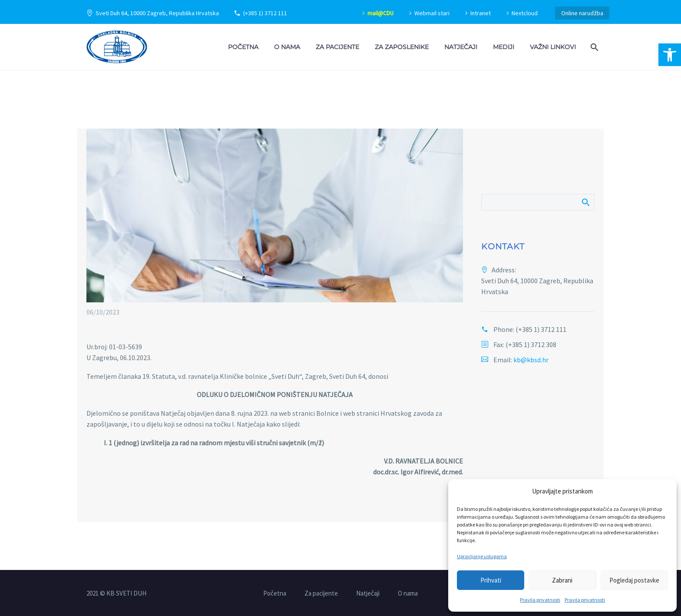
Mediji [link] (504, 47)
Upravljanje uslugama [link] (482, 556)
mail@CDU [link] (380, 13)
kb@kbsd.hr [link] (531, 360)
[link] (670, 55)
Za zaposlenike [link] (402, 47)
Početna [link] (243, 47)
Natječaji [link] (461, 47)
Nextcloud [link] (525, 13)
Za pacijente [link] (337, 47)
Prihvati (491, 580)
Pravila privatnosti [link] (540, 600)
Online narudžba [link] (582, 13)
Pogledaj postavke (634, 580)
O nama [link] (287, 47)
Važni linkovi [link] (553, 47)
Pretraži (585, 202)
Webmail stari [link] (432, 13)
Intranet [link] (481, 13)
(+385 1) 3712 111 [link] (265, 13)
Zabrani (562, 580)
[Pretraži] (538, 202)
